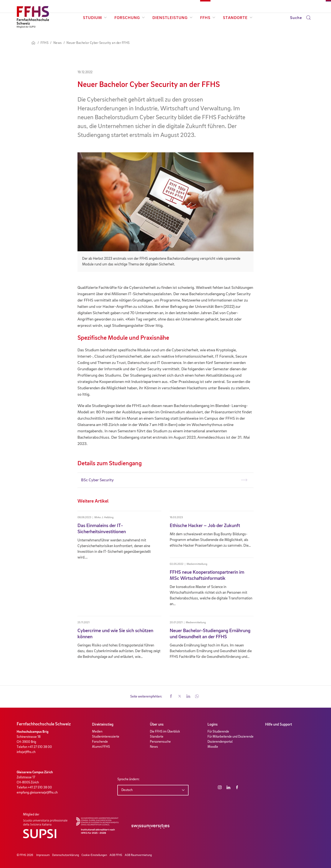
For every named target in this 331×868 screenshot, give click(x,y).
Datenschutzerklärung (66, 855)
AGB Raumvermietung (138, 855)
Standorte (238, 18)
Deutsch (127, 790)
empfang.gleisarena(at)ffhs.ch (37, 793)
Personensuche (160, 742)
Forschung (130, 18)
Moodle (213, 747)
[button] (171, 697)
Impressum (43, 855)
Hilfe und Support (279, 725)
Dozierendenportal (220, 742)
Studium (95, 18)
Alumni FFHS (101, 747)
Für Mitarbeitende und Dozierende (231, 737)
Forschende (100, 742)
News (154, 747)
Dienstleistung (172, 18)
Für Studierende (218, 732)
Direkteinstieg (103, 725)
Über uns (157, 725)
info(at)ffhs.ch (26, 752)
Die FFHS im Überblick (165, 732)
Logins (213, 725)
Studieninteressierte (106, 737)
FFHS (208, 18)
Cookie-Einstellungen (94, 855)
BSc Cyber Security (97, 480)
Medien (97, 732)
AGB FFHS (116, 855)
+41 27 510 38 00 (40, 747)
